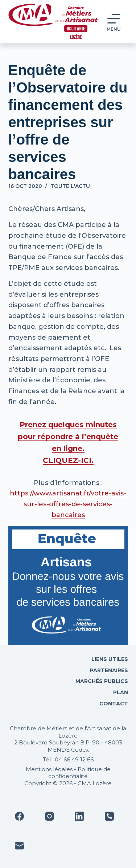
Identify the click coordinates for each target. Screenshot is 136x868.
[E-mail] (20, 846)
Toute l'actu (70, 186)
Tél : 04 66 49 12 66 (68, 759)
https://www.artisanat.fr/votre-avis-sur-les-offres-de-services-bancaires (68, 504)
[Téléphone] (109, 816)
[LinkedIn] (80, 816)
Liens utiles (109, 659)
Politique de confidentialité (79, 773)
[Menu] (114, 22)
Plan (120, 692)
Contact (113, 704)
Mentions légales (49, 769)
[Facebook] (20, 816)
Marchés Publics (102, 681)
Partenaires (109, 670)
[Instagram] (50, 816)
